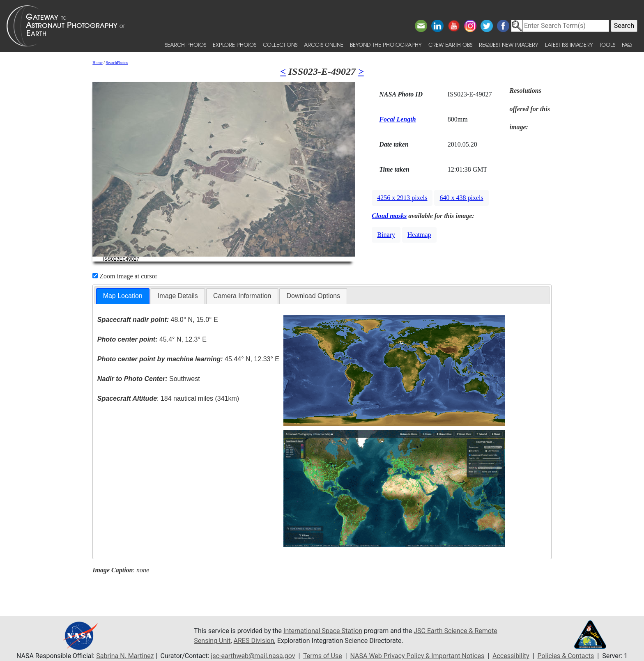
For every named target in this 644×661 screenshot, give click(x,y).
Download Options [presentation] (313, 296)
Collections (280, 45)
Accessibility (511, 656)
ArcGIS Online (324, 45)
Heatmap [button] (419, 235)
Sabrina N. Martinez (125, 656)
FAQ (627, 45)
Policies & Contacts (566, 656)
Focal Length (397, 119)
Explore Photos (235, 45)
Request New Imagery (509, 45)
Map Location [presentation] (123, 296)
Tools (607, 45)
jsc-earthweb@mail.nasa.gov (253, 656)
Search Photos (185, 45)
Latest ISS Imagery (569, 45)
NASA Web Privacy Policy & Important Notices (417, 656)
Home (97, 63)
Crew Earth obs (450, 45)
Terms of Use (323, 656)
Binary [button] (386, 235)
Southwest (149, 379)
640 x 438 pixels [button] (461, 198)
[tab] (123, 296)
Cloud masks (389, 216)
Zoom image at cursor (125, 276)
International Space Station (323, 631)
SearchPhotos (117, 63)
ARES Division (254, 641)
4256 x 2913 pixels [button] (402, 198)
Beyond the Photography (386, 45)
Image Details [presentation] (178, 296)
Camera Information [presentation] (242, 296)
